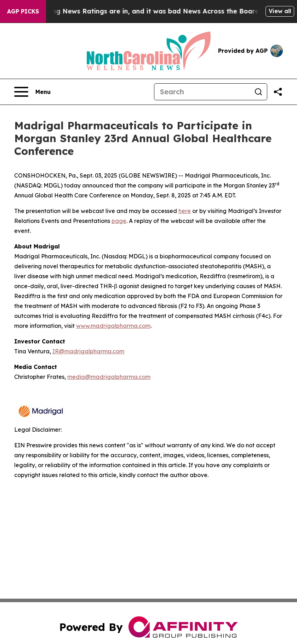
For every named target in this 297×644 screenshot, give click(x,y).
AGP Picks (23, 11)
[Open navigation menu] (32, 92)
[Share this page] (278, 92)
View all (280, 11)
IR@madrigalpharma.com (88, 351)
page (119, 221)
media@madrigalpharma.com (109, 377)
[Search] (202, 92)
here (185, 211)
